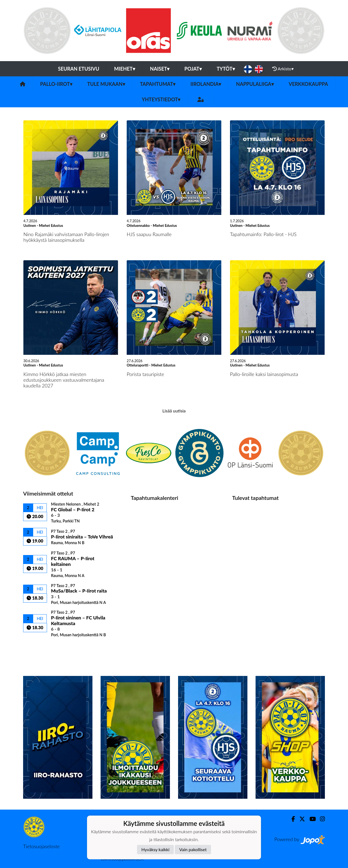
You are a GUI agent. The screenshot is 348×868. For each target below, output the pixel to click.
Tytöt (226, 69)
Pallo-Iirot (56, 84)
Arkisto (283, 69)
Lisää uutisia (174, 411)
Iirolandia (206, 84)
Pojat (193, 69)
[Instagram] (320, 819)
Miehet (125, 69)
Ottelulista (37, 647)
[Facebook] (291, 819)
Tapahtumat (158, 84)
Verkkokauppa (308, 84)
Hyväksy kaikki (155, 849)
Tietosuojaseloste (41, 846)
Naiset (160, 69)
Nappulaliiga (255, 84)
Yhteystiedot (161, 99)
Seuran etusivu (79, 69)
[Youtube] (310, 819)
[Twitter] (300, 819)
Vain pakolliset (193, 849)
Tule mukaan (106, 84)
